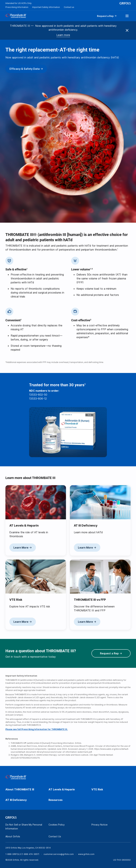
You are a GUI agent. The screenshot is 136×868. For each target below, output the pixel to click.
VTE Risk (97, 789)
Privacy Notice (99, 825)
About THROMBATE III (20, 789)
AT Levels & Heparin (62, 789)
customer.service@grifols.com (59, 854)
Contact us (69, 7)
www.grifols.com (86, 854)
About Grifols (13, 836)
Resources (56, 800)
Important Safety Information (46, 7)
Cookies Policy (57, 825)
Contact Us (55, 836)
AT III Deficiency (16, 800)
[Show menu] (127, 16)
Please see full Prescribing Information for (37, 729)
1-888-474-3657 (30, 854)
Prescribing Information (17, 7)
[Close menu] (127, 31)
